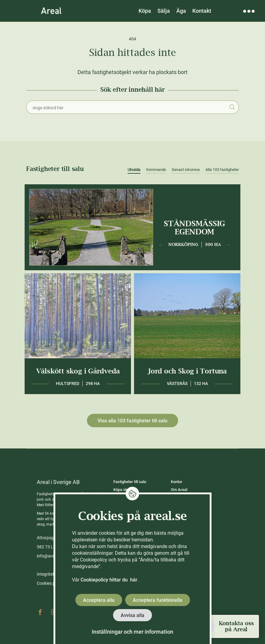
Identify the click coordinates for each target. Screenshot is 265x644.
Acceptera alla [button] (99, 600)
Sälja (164, 11)
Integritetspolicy (52, 574)
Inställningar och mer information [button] (132, 632)
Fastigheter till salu (130, 482)
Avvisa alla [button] (132, 615)
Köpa (145, 11)
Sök (232, 107)
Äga (181, 11)
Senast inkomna (186, 170)
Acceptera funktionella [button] (158, 600)
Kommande (156, 170)
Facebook (40, 612)
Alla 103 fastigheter (222, 170)
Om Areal (179, 490)
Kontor (177, 482)
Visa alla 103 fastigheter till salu (132, 421)
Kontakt (202, 11)
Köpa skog (122, 490)
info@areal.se (50, 556)
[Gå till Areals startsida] (51, 11)
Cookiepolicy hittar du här (109, 580)
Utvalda (134, 170)
